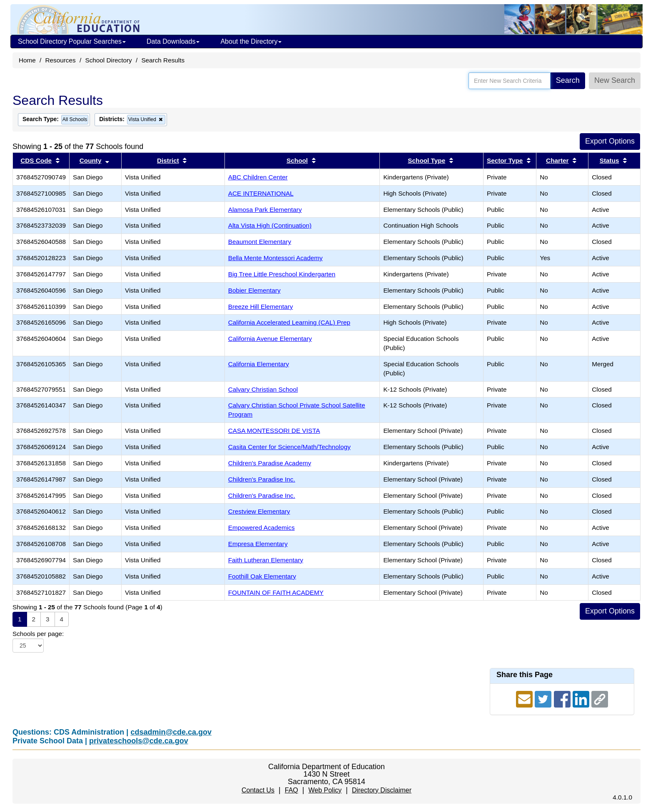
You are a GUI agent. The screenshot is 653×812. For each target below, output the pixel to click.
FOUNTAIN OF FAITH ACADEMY (276, 592)
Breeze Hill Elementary (261, 307)
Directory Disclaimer (382, 790)
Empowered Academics (262, 528)
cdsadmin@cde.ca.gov (171, 732)
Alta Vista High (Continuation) (270, 225)
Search (568, 80)
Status (609, 160)
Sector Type (505, 160)
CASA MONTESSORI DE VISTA (274, 431)
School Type (426, 160)
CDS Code (36, 160)
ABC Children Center (258, 177)
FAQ (292, 790)
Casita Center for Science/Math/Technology (289, 447)
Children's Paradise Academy (270, 463)
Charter (557, 160)
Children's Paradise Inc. (262, 479)
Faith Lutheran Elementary (266, 560)
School (297, 160)
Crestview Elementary (259, 511)
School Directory (108, 60)
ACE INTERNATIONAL (261, 193)
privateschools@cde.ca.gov (139, 741)
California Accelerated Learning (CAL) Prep (289, 322)
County (91, 160)
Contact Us (258, 790)
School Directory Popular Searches (72, 41)
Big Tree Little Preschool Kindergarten (282, 274)
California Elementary (259, 364)
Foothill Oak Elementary (262, 576)
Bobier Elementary (254, 290)
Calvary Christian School (263, 389)
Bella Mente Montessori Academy (275, 258)
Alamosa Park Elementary (265, 210)
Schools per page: (38, 634)
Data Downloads (173, 41)
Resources (61, 60)
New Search (615, 80)
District (168, 160)
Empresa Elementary (258, 544)
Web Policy (325, 790)
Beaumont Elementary (260, 242)
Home (27, 60)
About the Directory (251, 41)
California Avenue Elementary (270, 339)
